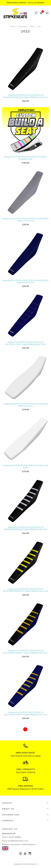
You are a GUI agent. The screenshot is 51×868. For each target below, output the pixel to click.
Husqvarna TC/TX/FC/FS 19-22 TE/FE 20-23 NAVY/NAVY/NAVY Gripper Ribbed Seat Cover (26, 343)
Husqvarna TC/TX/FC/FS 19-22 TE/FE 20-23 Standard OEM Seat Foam (26, 405)
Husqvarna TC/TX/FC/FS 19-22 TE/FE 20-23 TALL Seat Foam (26, 466)
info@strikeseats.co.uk (18, 841)
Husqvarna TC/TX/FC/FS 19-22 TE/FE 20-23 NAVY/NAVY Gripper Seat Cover (26, 281)
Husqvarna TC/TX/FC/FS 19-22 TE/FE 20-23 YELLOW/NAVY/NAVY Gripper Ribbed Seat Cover (26, 713)
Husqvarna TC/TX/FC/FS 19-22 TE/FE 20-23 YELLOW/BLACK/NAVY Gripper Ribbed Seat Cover (26, 652)
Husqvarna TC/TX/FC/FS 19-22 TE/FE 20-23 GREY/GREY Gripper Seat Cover (26, 220)
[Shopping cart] (41, 13)
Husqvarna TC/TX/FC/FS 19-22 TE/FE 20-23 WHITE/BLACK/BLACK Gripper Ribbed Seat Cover (26, 528)
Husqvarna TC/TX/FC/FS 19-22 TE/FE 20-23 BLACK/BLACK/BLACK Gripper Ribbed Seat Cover (26, 96)
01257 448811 (15, 837)
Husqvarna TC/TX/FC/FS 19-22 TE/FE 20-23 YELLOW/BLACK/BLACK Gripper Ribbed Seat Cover (26, 590)
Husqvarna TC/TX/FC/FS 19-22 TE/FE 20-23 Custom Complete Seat (26, 158)
